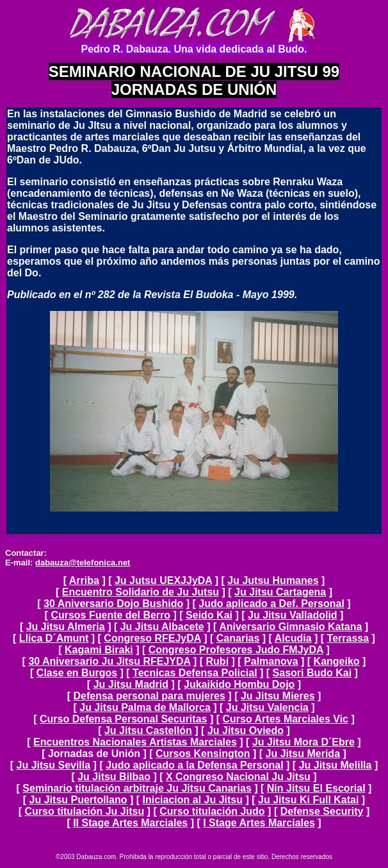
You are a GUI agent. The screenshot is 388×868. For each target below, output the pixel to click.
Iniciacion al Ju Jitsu (193, 800)
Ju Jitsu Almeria (66, 627)
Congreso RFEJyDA (152, 638)
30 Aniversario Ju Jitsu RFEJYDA (109, 661)
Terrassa (348, 638)
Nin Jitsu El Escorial (316, 788)
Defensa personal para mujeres (149, 696)
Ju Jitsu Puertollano (78, 800)
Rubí (218, 661)
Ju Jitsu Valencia (267, 707)
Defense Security (322, 811)
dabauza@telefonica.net (83, 563)
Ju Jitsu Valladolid (293, 615)
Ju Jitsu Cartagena (280, 592)
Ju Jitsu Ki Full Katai (308, 800)
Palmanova (271, 661)
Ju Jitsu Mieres (278, 696)
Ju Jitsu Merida (303, 754)
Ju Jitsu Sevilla (54, 765)
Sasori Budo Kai (312, 673)
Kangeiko (337, 661)
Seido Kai (209, 615)
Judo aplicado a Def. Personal (271, 604)
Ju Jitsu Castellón (148, 730)
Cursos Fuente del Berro (110, 615)
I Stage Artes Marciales (259, 823)
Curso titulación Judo (212, 811)
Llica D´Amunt (54, 638)
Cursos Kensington (203, 754)
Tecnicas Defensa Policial (195, 673)
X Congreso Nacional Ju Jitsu (238, 777)
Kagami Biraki (99, 650)
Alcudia (293, 638)
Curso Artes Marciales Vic (285, 719)
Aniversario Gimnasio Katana (290, 627)
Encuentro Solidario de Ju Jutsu (141, 592)
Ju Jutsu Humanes (273, 580)
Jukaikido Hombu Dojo (239, 684)
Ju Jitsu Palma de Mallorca (145, 707)
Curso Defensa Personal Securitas (123, 719)
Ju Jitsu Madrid (131, 684)
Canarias (238, 638)
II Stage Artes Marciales (130, 823)
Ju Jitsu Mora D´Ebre (303, 742)
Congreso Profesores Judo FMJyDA (236, 650)
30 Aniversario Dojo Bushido (113, 604)
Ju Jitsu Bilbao (114, 777)
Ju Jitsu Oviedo (246, 730)
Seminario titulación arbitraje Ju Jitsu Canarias (137, 788)
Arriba (84, 580)
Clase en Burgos (77, 673)
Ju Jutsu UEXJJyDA (163, 580)
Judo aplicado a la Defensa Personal (194, 765)
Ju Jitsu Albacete (162, 627)
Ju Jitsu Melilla (335, 765)
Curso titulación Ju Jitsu (84, 811)
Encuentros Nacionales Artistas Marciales (135, 742)
